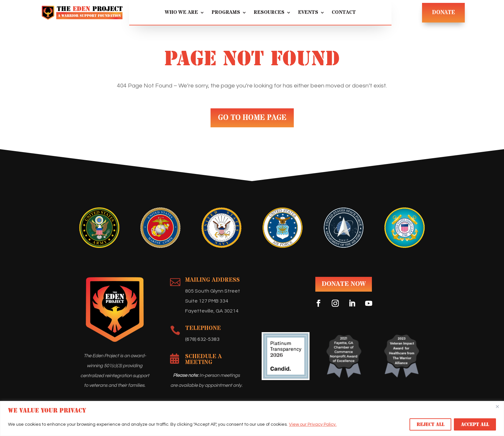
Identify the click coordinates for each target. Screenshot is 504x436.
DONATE (443, 13)
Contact (344, 13)
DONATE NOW (344, 284)
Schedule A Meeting (203, 359)
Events (308, 13)
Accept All (475, 424)
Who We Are (181, 13)
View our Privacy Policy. (313, 424)
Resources (269, 13)
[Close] (497, 406)
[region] (252, 418)
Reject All (430, 424)
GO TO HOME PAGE (252, 118)
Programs (226, 13)
